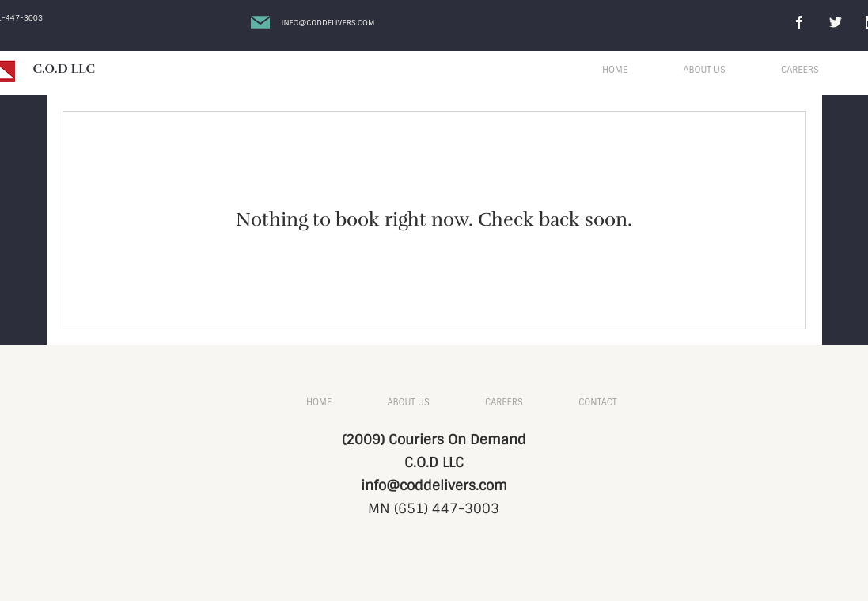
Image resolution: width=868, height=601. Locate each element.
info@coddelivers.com (434, 485)
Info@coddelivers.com (328, 23)
